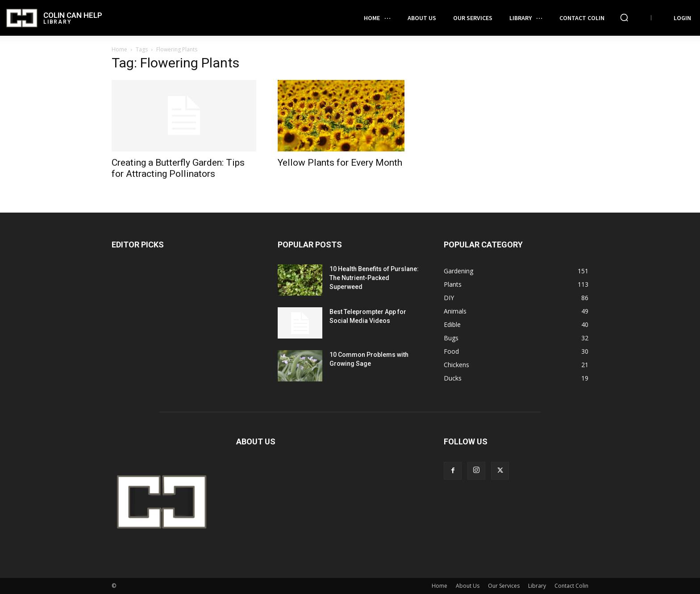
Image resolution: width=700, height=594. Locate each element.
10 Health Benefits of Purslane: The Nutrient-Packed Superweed (374, 278)
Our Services (504, 586)
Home (119, 49)
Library (537, 586)
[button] (624, 17)
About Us (468, 586)
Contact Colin (571, 586)
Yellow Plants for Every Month (340, 163)
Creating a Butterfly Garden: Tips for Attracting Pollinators (178, 168)
